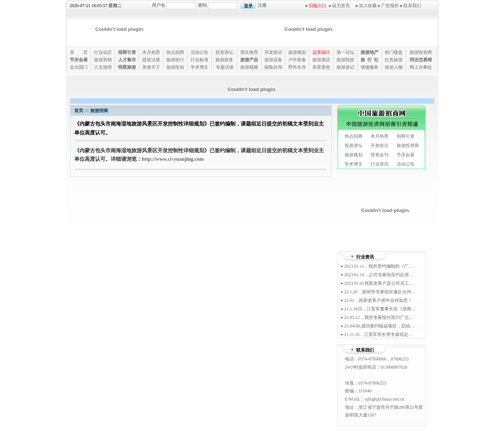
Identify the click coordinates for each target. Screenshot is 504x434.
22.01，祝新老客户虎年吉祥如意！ (378, 300)
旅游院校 (345, 60)
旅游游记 (345, 67)
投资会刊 (380, 155)
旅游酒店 (321, 60)
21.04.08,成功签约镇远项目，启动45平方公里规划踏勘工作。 (380, 326)
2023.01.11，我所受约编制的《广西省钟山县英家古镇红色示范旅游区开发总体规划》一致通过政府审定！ (380, 266)
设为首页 (341, 6)
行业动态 (103, 52)
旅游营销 (103, 60)
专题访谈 (225, 67)
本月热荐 (151, 52)
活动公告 (199, 52)
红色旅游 (394, 60)
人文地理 (103, 67)
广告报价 (390, 6)
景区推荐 (249, 52)
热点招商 (175, 52)
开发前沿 (273, 52)
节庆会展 (406, 155)
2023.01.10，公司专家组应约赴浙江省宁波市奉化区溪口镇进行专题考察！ (380, 275)
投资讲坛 (224, 52)
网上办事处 (421, 67)
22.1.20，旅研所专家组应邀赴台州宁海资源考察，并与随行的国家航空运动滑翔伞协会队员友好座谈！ (380, 292)
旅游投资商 (421, 52)
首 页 (79, 52)
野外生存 (297, 67)
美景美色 (321, 67)
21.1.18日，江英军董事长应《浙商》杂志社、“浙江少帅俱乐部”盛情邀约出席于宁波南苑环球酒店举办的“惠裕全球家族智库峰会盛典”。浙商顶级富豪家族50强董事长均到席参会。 (380, 309)
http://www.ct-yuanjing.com (173, 159)
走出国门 (79, 67)
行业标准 (199, 60)
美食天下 (151, 67)
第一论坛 (345, 52)
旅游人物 (394, 67)
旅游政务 (224, 60)
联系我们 (412, 6)
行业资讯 (380, 164)
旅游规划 (297, 52)
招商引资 (406, 136)
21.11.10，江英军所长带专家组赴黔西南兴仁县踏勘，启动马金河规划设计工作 (380, 335)
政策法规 (151, 60)
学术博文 (199, 67)
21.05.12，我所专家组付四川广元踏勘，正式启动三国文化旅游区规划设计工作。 (380, 317)
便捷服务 (370, 67)
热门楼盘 (394, 52)
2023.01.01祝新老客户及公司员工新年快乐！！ (380, 283)
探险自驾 (273, 67)
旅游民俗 (175, 67)
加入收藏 (368, 6)
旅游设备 (273, 60)
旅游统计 (175, 60)
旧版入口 (318, 6)
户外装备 (297, 60)
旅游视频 (249, 67)
